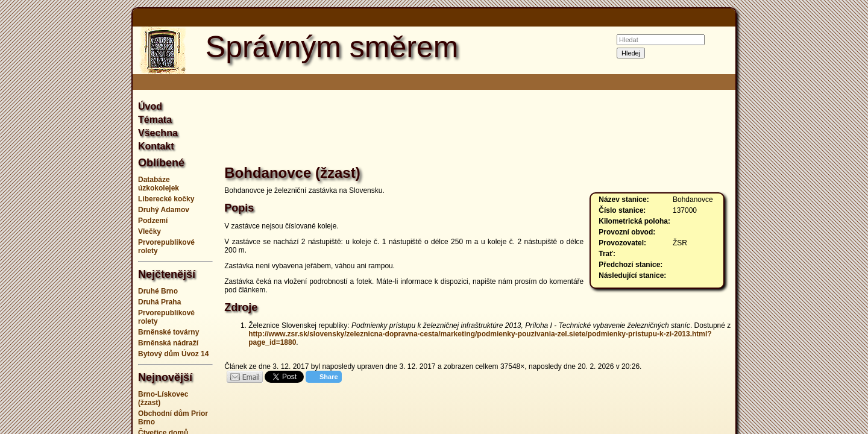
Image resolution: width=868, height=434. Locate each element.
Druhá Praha (159, 302)
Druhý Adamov (164, 210)
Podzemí (153, 221)
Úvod (150, 106)
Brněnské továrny (168, 332)
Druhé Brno (158, 291)
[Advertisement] (72, 217)
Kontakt (156, 146)
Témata (155, 120)
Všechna (158, 133)
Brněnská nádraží (168, 343)
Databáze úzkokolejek (159, 184)
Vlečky (149, 231)
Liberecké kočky (166, 199)
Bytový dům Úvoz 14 (173, 354)
